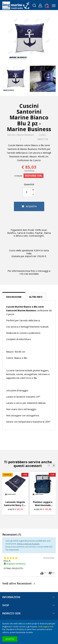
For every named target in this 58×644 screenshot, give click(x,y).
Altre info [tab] (36, 297)
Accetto (10, 639)
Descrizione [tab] (14, 297)
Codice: (43, 135)
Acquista (29, 206)
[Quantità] (27, 192)
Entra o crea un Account (28, 544)
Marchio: (12, 135)
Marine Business (25, 135)
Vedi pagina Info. (46, 626)
